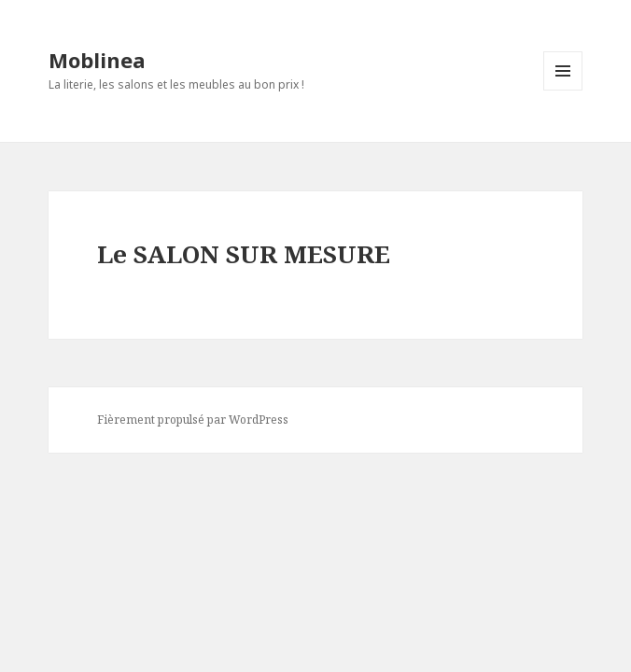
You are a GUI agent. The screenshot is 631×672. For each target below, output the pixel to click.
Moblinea (97, 60)
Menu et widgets (563, 90)
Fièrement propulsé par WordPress (193, 420)
